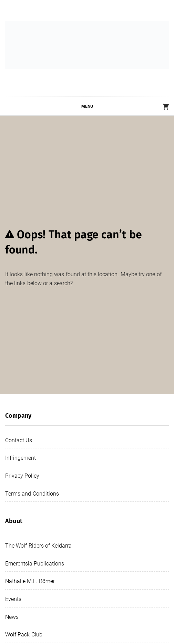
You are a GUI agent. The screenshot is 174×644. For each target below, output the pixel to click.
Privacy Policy (22, 476)
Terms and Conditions (32, 494)
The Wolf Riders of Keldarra (38, 546)
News (12, 617)
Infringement (21, 458)
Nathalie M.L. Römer (30, 581)
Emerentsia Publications (35, 564)
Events (13, 599)
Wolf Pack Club (24, 635)
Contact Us (19, 440)
